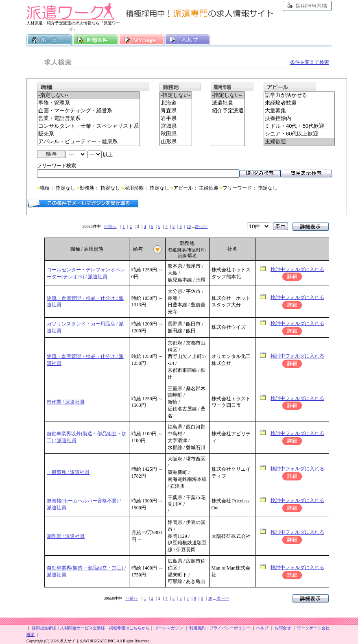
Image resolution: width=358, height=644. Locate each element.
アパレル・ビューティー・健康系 (88, 142)
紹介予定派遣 (228, 111)
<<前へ (110, 226)
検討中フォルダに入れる (297, 269)
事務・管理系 (88, 103)
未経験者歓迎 (299, 103)
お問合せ (283, 628)
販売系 (88, 134)
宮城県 (176, 126)
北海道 (176, 103)
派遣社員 (228, 103)
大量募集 (299, 111)
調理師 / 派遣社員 (66, 536)
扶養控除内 (299, 119)
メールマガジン (169, 628)
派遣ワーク (70, 11)
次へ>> (201, 226)
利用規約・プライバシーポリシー (220, 628)
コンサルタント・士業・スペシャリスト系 (88, 126)
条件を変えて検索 (310, 62)
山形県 (176, 142)
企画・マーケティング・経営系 (88, 111)
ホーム (49, 40)
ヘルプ (187, 40)
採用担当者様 (307, 6)
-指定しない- (88, 95)
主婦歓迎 (299, 142)
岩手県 (176, 119)
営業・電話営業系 (88, 119)
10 (189, 226)
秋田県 (176, 134)
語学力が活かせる (299, 95)
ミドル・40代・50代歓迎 (299, 126)
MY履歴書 (141, 40)
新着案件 (95, 40)
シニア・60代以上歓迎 (299, 134)
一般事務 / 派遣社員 (68, 472)
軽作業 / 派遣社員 (66, 402)
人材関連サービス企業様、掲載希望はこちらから (105, 628)
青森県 (176, 111)
